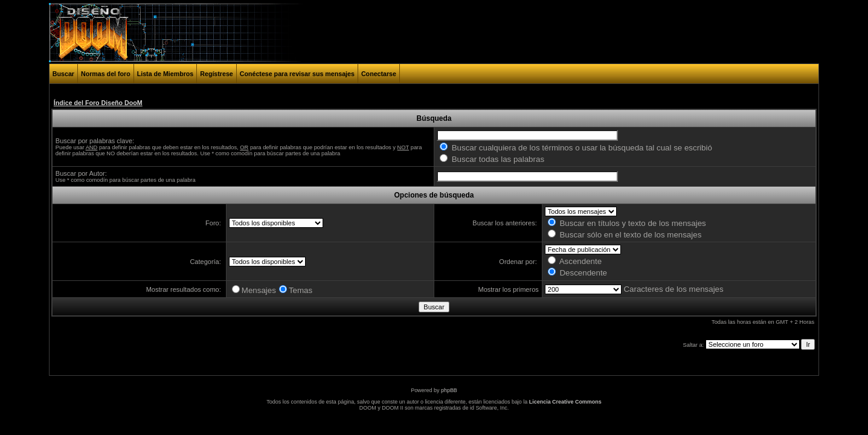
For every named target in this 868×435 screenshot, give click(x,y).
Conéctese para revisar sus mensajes (297, 74)
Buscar (63, 74)
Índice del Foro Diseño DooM (98, 103)
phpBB (449, 390)
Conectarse (379, 74)
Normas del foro (106, 74)
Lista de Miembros (166, 74)
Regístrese (217, 74)
